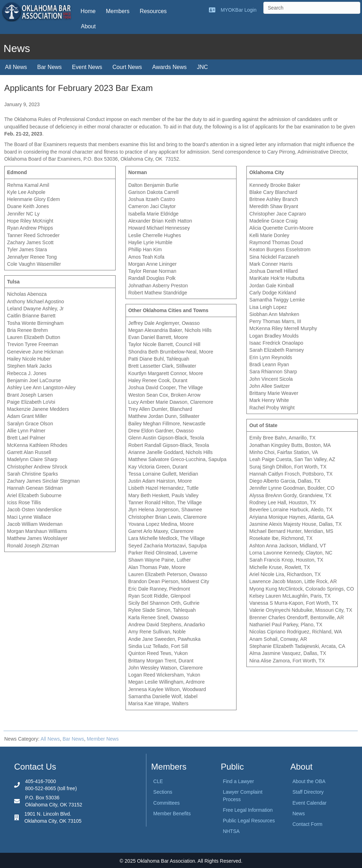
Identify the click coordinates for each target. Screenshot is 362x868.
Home (88, 11)
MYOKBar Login (238, 10)
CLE (158, 781)
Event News (87, 67)
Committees (167, 803)
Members (118, 11)
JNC (202, 67)
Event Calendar (310, 803)
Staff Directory (308, 792)
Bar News (49, 67)
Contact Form (307, 824)
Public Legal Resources (249, 821)
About (88, 26)
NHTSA (231, 831)
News (299, 814)
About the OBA (309, 781)
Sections (163, 792)
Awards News (170, 67)
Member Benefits (172, 814)
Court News (127, 67)
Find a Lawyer (238, 781)
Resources (153, 11)
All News (16, 67)
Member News (103, 739)
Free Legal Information (248, 810)
